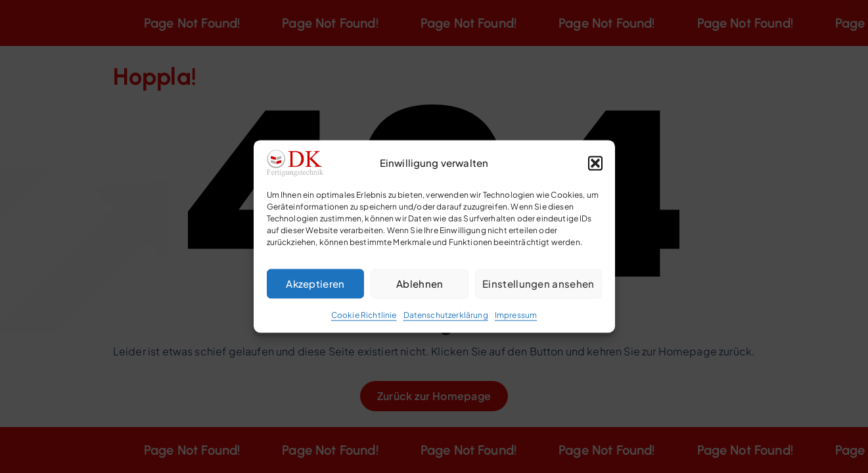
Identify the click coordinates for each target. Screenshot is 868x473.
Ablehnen (420, 283)
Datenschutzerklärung (446, 315)
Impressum (516, 315)
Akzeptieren (315, 283)
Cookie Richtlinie (364, 315)
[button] (595, 163)
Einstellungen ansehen (538, 283)
